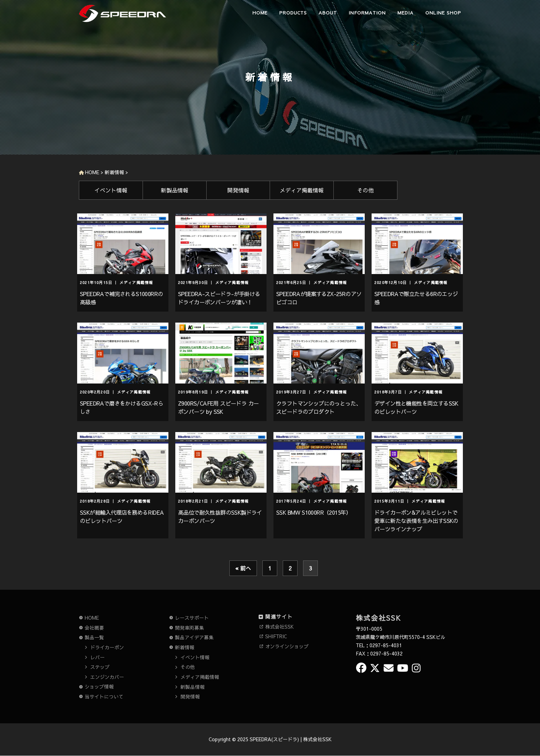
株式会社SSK (279, 627)
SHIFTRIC (276, 636)
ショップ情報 (99, 686)
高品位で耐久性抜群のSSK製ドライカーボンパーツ (220, 516)
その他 (365, 190)
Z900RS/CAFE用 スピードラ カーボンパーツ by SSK (218, 407)
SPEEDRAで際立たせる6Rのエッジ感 (416, 298)
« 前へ (243, 568)
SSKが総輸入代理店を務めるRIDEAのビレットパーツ (122, 516)
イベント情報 (111, 190)
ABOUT (328, 13)
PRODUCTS (293, 13)
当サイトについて (104, 696)
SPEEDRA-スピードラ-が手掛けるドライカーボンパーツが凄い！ (219, 298)
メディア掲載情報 (302, 190)
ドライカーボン (107, 647)
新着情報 (185, 647)
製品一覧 (94, 637)
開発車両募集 (189, 628)
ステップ (100, 667)
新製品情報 (175, 190)
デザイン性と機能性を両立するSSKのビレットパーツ (416, 407)
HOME (260, 13)
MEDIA (406, 13)
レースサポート (192, 618)
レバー (97, 657)
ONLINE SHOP (443, 13)
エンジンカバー (107, 677)
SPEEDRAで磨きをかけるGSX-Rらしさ (122, 407)
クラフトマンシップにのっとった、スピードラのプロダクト (319, 407)
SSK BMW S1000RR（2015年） (314, 512)
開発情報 (238, 190)
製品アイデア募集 (194, 637)
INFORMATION (367, 13)
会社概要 (94, 628)
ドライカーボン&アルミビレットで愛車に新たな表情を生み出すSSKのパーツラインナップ (416, 521)
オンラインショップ (287, 646)
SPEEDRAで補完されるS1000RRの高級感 (121, 298)
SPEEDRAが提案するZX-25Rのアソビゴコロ (319, 298)
